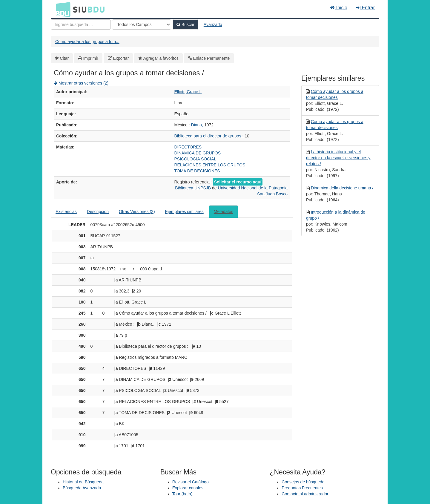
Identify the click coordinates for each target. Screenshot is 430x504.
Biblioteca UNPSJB (193, 188)
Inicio (339, 8)
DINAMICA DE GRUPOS (198, 153)
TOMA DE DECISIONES (197, 171)
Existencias (66, 212)
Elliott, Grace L (188, 92)
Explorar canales (188, 488)
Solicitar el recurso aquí (238, 182)
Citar (64, 58)
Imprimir (91, 58)
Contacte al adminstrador (305, 494)
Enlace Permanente (211, 58)
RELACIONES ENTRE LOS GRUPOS (210, 165)
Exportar (121, 58)
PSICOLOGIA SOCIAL (195, 159)
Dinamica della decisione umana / (342, 188)
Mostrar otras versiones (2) (81, 83)
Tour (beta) (182, 494)
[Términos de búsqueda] (81, 24)
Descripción (98, 212)
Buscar (185, 24)
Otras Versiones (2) (137, 212)
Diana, (198, 125)
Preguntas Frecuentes (302, 488)
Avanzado (213, 24)
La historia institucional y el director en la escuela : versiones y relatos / (338, 158)
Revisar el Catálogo (191, 482)
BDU (62, 9)
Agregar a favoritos (161, 58)
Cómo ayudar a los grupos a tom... (87, 42)
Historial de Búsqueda (83, 482)
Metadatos (224, 212)
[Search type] (142, 24)
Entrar (365, 8)
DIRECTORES (188, 147)
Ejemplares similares (184, 212)
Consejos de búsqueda (303, 482)
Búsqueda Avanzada (82, 488)
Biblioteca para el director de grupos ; (209, 136)
